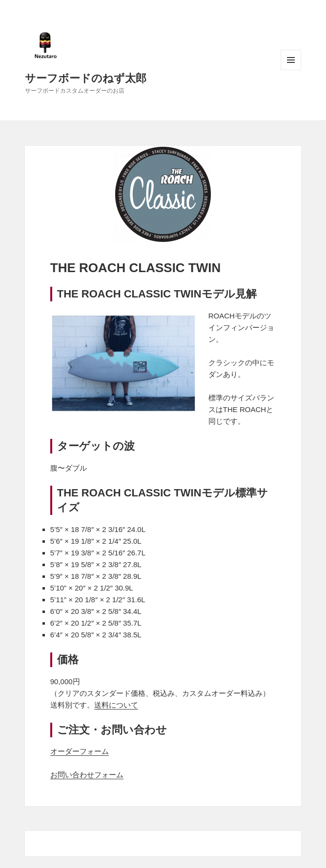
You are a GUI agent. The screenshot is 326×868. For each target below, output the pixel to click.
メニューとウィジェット (291, 60)
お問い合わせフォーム (87, 775)
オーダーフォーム (80, 751)
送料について (116, 705)
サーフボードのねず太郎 (86, 78)
